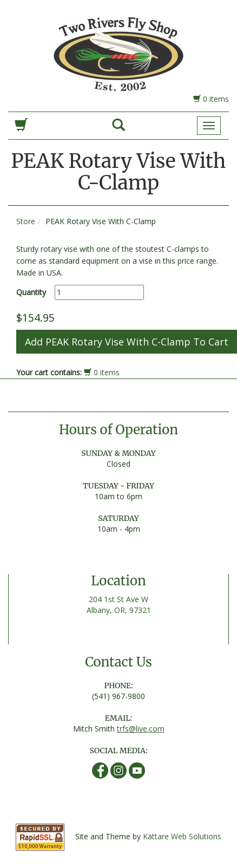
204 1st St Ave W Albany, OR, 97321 (119, 605)
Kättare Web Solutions (182, 836)
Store (26, 221)
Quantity (31, 292)
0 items (211, 99)
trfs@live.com (141, 729)
